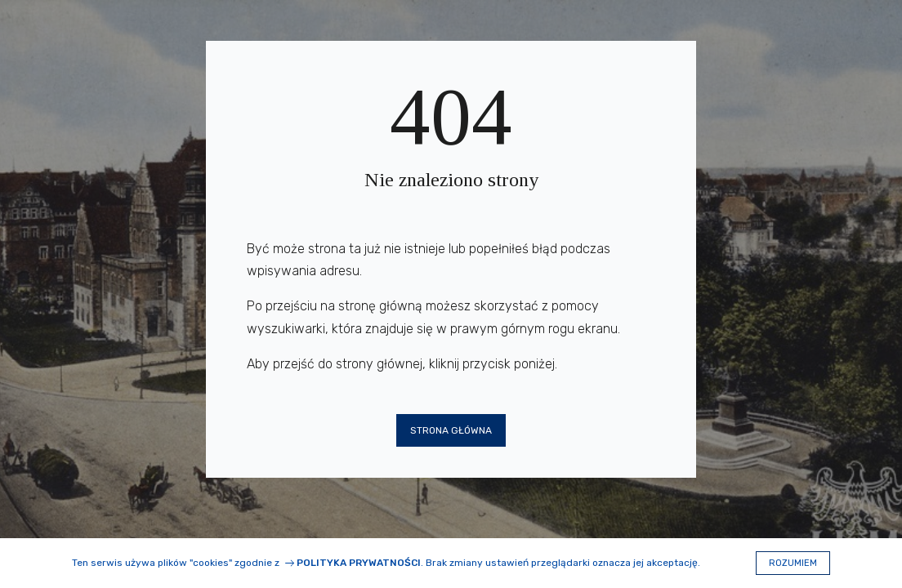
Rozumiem (793, 563)
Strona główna (451, 430)
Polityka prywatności (359, 563)
